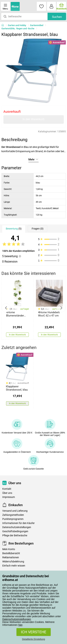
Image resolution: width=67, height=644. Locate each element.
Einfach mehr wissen (14, 566)
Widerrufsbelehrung (13, 562)
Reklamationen (11, 557)
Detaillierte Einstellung (33, 639)
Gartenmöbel (37, 25)
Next (61, 308)
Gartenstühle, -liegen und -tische (18, 28)
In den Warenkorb (33, 119)
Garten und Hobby (17, 25)
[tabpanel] (34, 71)
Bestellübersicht (11, 553)
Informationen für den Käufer (18, 523)
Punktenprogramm (13, 519)
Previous (6, 308)
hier (20, 625)
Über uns (7, 493)
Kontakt (7, 489)
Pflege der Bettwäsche (15, 536)
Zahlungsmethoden (13, 515)
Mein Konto (9, 549)
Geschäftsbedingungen (15, 531)
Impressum (9, 497)
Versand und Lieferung (15, 511)
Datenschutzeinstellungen (17, 619)
